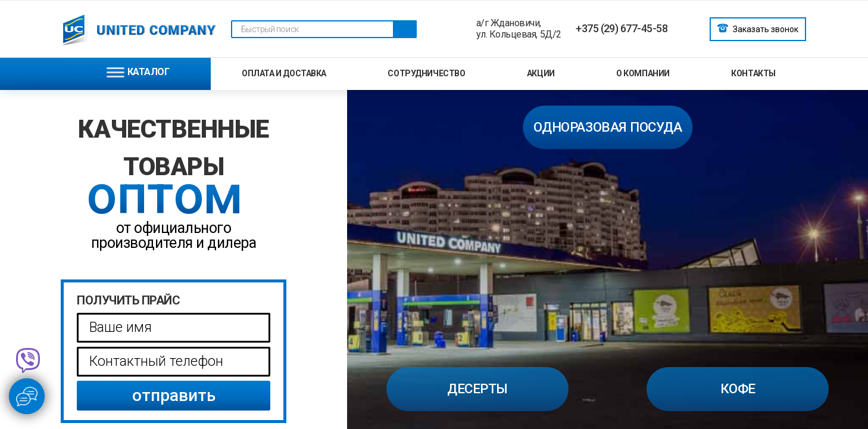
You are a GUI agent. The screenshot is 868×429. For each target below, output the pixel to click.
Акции (541, 73)
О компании (643, 73)
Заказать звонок (758, 28)
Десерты (477, 388)
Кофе (738, 388)
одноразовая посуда (608, 127)
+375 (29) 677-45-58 (622, 28)
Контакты (753, 73)
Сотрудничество (426, 73)
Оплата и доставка (284, 73)
